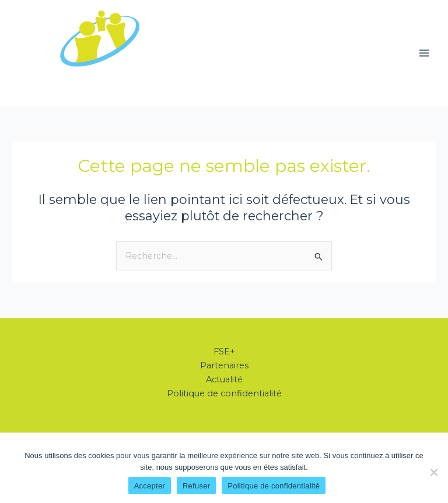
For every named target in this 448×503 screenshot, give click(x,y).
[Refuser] (433, 472)
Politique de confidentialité (224, 393)
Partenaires (224, 365)
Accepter (150, 486)
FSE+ (224, 351)
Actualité (224, 379)
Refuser (196, 486)
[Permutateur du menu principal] (424, 53)
